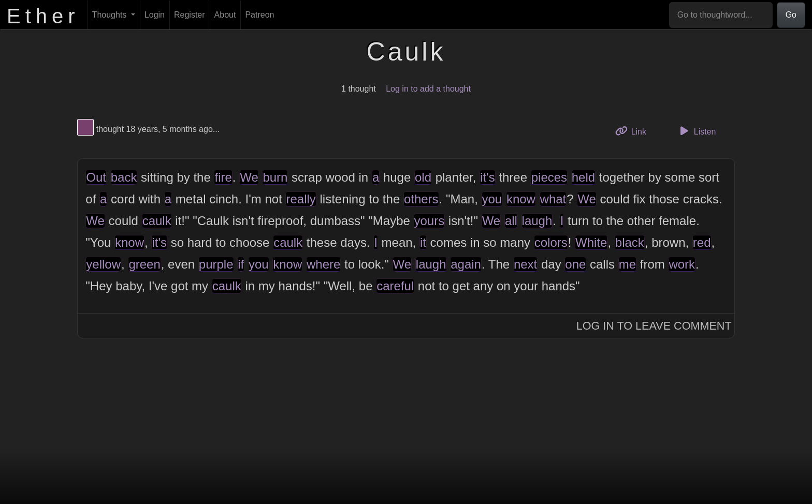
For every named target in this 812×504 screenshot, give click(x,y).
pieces (549, 177)
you (492, 199)
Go (791, 15)
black (630, 242)
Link (634, 131)
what (553, 199)
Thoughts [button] (111, 15)
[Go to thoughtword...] (721, 15)
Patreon (259, 15)
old (423, 177)
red (702, 242)
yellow (103, 264)
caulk (157, 221)
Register (190, 15)
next (525, 264)
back (124, 177)
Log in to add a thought (428, 89)
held (583, 177)
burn (275, 177)
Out (96, 177)
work (682, 264)
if (241, 264)
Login (155, 15)
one (575, 264)
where (323, 264)
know (521, 199)
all (511, 221)
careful (395, 286)
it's (488, 177)
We (249, 177)
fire (223, 177)
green (144, 264)
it (423, 242)
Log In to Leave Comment (654, 326)
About (225, 15)
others (421, 199)
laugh (537, 221)
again (466, 264)
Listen (697, 131)
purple (216, 264)
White (591, 242)
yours (430, 221)
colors (551, 242)
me (627, 264)
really (301, 199)
